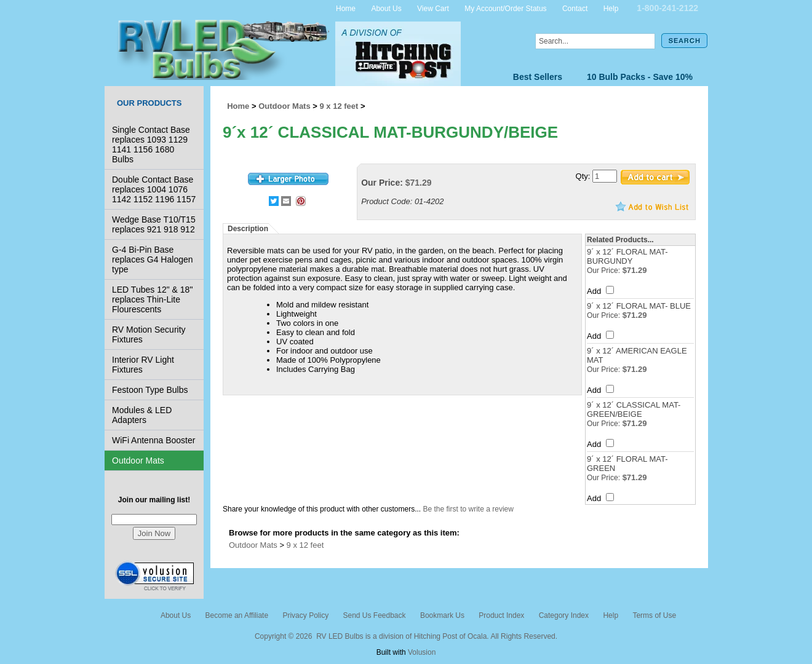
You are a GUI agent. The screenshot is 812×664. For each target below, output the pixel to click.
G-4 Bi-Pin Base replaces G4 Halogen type (153, 259)
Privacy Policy (305, 615)
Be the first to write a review (468, 509)
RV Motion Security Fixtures (149, 334)
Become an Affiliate (237, 615)
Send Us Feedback (374, 615)
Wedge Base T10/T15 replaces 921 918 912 (154, 224)
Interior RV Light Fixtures (143, 365)
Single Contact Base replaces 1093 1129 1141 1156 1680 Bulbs (151, 144)
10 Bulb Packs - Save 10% (640, 77)
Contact (575, 8)
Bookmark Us (442, 615)
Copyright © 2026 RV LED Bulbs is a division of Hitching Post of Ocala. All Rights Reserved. (406, 636)
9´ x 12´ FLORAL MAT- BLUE (639, 306)
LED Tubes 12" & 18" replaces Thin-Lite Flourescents (152, 299)
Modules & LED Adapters (142, 415)
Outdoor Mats (138, 460)
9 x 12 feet (339, 106)
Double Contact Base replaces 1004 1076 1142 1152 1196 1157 (154, 189)
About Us (386, 8)
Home (346, 8)
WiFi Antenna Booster (153, 440)
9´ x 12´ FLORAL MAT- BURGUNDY (627, 256)
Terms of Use (654, 615)
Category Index (564, 615)
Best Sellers (538, 77)
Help (611, 8)
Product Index (501, 615)
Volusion (422, 652)
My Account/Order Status (505, 8)
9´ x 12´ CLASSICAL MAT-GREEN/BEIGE (634, 409)
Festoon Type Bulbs (150, 390)
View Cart (433, 8)
